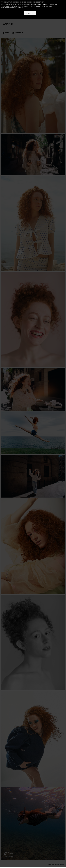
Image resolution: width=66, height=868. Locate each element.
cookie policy (40, 2)
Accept (30, 13)
